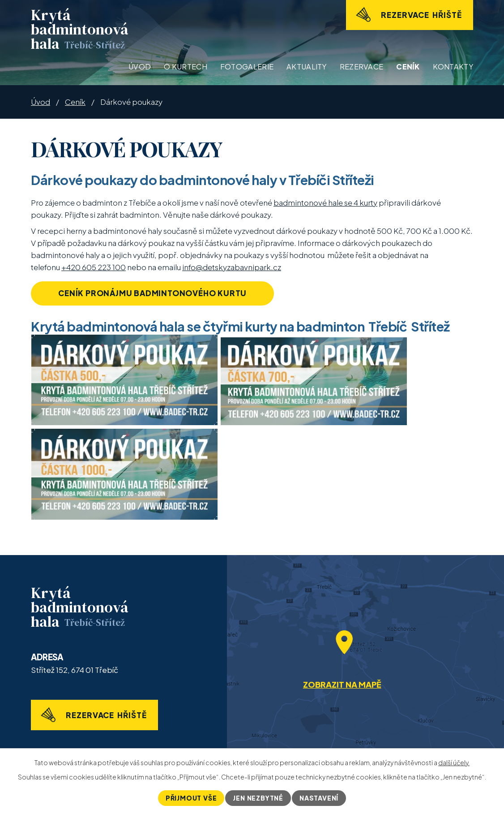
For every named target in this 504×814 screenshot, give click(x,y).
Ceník (408, 67)
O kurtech (186, 67)
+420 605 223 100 (94, 267)
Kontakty (453, 67)
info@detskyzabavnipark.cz (232, 267)
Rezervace (362, 67)
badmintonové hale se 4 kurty (325, 202)
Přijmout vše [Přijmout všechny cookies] (191, 798)
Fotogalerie (247, 67)
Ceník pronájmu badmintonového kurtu (152, 293)
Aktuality (307, 67)
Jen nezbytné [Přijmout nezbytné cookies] (258, 798)
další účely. (454, 762)
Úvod (140, 67)
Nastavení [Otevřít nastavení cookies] (319, 798)
